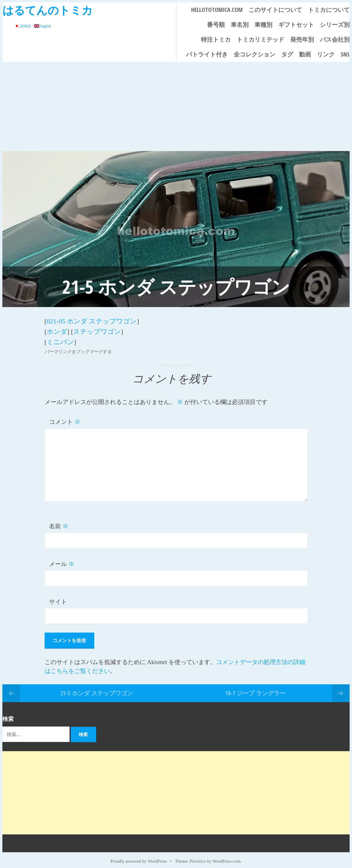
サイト (58, 597)
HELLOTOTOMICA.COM (217, 10)
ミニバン (60, 338)
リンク (326, 54)
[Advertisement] (176, 106)
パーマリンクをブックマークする (78, 347)
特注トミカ (216, 39)
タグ (287, 54)
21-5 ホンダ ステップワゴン (97, 688)
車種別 (263, 25)
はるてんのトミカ (48, 10)
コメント (65, 417)
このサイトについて (275, 10)
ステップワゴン (97, 329)
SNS (345, 54)
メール (62, 559)
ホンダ (57, 329)
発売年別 (302, 39)
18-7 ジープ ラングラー (255, 688)
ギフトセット (296, 25)
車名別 (240, 25)
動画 (305, 54)
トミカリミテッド (260, 39)
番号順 (216, 25)
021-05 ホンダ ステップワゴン (92, 320)
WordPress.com (227, 857)
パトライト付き (207, 54)
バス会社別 (335, 39)
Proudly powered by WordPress (139, 857)
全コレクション (254, 54)
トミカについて (329, 10)
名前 (59, 522)
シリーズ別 (335, 25)
